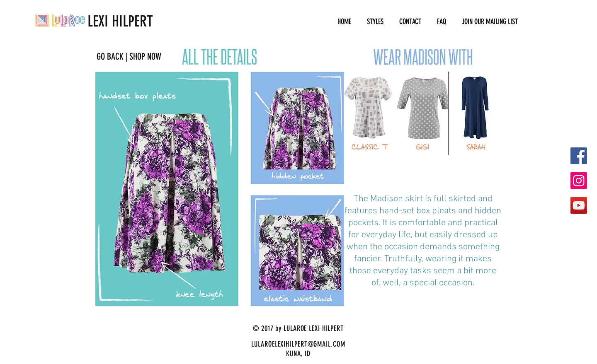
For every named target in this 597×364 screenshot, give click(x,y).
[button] (375, 22)
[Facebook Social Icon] (579, 156)
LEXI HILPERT (94, 21)
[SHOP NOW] (145, 57)
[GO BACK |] (112, 57)
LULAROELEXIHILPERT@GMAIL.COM (298, 344)
